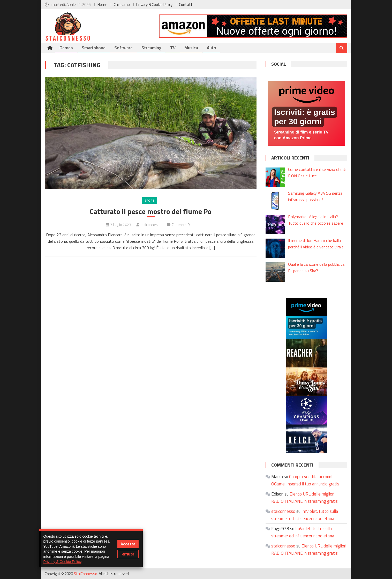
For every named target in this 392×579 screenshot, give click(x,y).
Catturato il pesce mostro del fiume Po (151, 211)
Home (102, 5)
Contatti (186, 5)
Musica (191, 48)
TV (173, 48)
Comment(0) (181, 224)
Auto (212, 48)
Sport (149, 200)
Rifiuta (128, 554)
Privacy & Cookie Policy (154, 5)
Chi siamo (122, 5)
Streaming (151, 48)
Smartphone (94, 48)
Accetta (128, 544)
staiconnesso (151, 224)
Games (66, 48)
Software (123, 48)
